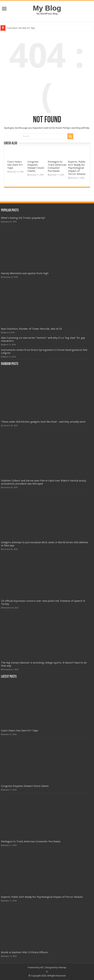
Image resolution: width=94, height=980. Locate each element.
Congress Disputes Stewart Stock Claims (36, 166)
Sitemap (62, 967)
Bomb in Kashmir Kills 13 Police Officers (25, 952)
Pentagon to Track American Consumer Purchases (57, 166)
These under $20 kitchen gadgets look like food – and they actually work (43, 422)
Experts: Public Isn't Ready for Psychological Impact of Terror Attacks (77, 168)
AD (42, 967)
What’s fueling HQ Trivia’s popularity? (23, 218)
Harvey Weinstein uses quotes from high (25, 273)
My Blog (47, 8)
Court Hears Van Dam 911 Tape (21, 28)
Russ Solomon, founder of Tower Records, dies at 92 (31, 329)
